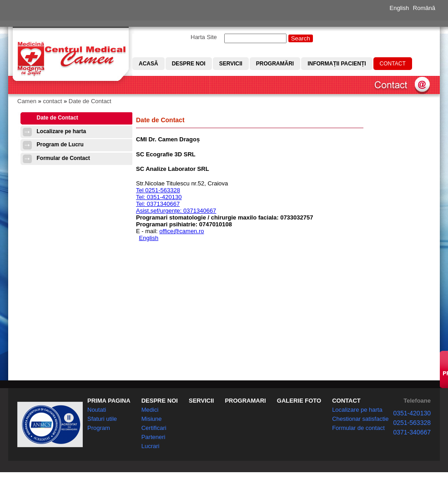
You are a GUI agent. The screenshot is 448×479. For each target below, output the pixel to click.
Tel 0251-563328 (158, 190)
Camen (27, 101)
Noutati (97, 410)
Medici (150, 410)
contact (52, 101)
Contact (393, 64)
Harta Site (204, 37)
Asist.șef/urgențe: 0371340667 (176, 211)
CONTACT (346, 401)
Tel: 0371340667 (158, 204)
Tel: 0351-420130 (159, 197)
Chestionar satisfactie (360, 419)
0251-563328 (412, 423)
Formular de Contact (63, 158)
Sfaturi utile (102, 419)
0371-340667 (412, 432)
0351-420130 (412, 413)
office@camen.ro (181, 231)
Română (424, 8)
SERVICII (201, 401)
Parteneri (154, 437)
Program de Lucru (60, 145)
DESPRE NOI (160, 401)
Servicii (231, 64)
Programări (275, 64)
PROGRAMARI (245, 401)
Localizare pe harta (62, 131)
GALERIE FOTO (299, 401)
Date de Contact (90, 101)
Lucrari (151, 446)
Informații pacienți (337, 64)
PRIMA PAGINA (109, 401)
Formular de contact (358, 428)
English (400, 8)
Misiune (152, 419)
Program (99, 428)
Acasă (148, 64)
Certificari (154, 428)
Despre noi (189, 64)
